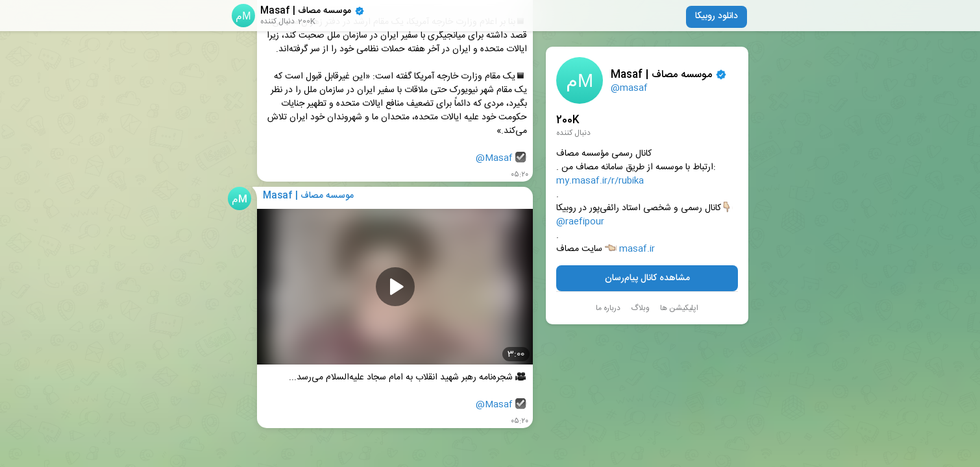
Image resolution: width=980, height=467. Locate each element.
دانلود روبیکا (717, 16)
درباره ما (608, 308)
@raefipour (580, 222)
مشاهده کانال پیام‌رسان (647, 278)
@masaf (629, 88)
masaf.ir (637, 249)
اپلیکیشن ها (679, 308)
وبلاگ (640, 308)
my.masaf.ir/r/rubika (600, 181)
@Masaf (494, 159)
